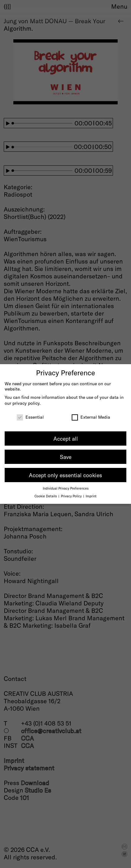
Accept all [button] (66, 438)
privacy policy (26, 403)
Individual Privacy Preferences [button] (66, 488)
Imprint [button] (91, 496)
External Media (91, 417)
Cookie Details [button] (46, 496)
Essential (30, 417)
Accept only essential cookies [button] (65, 475)
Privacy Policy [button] (72, 496)
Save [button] (66, 457)
